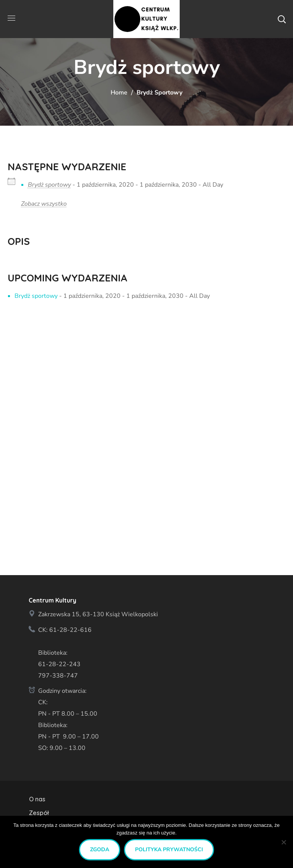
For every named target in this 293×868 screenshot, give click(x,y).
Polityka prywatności (169, 850)
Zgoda (100, 850)
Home (119, 93)
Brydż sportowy (49, 185)
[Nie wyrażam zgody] (283, 842)
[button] (282, 19)
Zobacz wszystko (44, 204)
